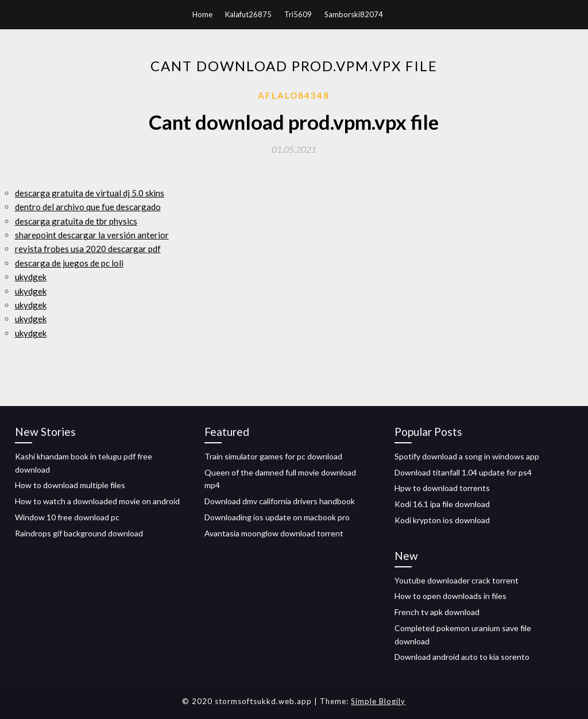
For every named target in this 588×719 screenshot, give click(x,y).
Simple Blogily (378, 701)
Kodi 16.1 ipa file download (442, 504)
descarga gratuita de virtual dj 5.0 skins (90, 193)
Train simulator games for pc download (273, 456)
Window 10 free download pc (67, 517)
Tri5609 (298, 14)
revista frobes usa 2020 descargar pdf (88, 249)
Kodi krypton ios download (442, 520)
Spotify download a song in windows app (467, 456)
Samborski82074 (354, 14)
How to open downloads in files (450, 596)
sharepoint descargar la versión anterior (92, 235)
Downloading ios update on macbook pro (277, 517)
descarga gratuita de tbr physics (76, 221)
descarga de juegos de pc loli (69, 263)
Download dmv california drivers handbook (280, 501)
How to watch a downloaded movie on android (97, 501)
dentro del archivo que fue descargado (88, 207)
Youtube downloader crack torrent (457, 580)
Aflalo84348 (294, 95)
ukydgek (31, 277)
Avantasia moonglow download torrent (274, 533)
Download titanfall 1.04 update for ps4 (463, 472)
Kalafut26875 (248, 14)
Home (202, 14)
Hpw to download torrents (442, 488)
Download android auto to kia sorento (462, 657)
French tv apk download (437, 612)
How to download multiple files (70, 485)
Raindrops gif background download (79, 533)
